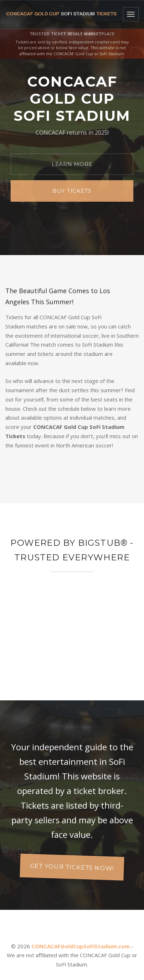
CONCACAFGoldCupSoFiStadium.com (81, 946)
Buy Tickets (72, 191)
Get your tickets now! (72, 867)
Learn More (72, 164)
